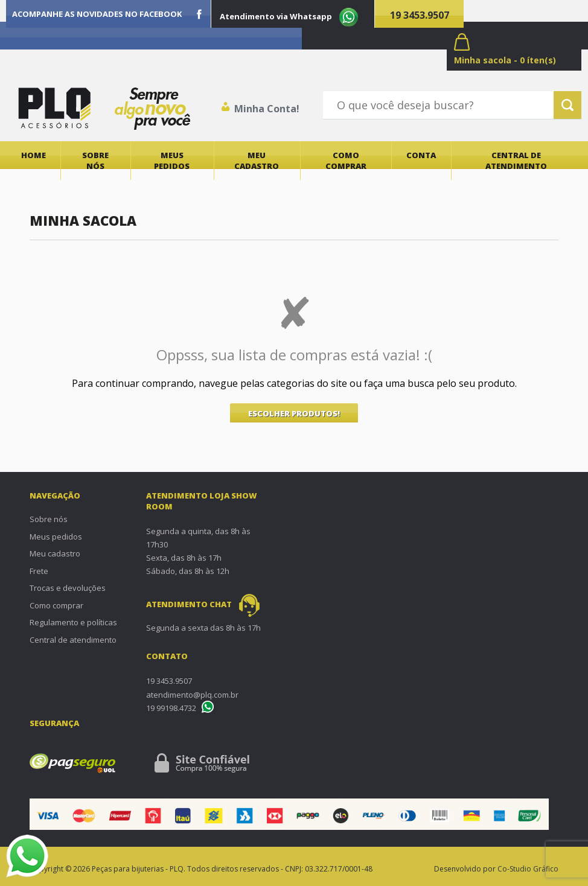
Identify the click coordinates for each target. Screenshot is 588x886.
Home (34, 155)
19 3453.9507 (420, 15)
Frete (39, 571)
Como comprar (346, 161)
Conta (421, 155)
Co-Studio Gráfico (528, 869)
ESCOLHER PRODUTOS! (294, 413)
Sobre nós (95, 161)
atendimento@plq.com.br (192, 695)
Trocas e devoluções (68, 588)
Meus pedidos (172, 161)
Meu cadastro (257, 161)
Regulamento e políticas (73, 622)
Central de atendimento (516, 161)
